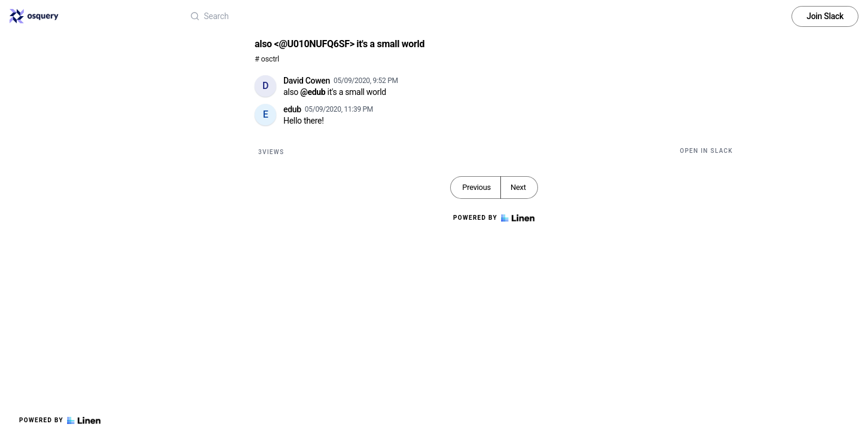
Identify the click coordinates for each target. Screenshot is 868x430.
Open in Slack (706, 151)
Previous (476, 187)
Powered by (60, 420)
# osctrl (267, 59)
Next (518, 187)
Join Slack (825, 16)
